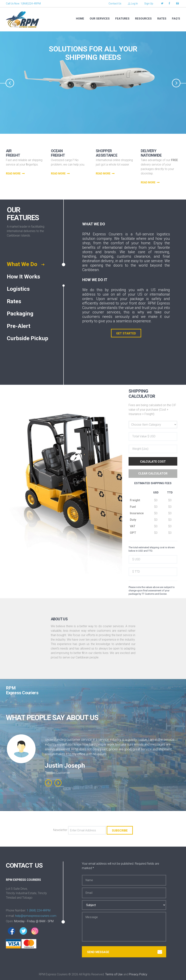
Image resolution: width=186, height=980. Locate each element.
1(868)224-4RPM (31, 4)
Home (80, 19)
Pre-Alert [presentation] (19, 326)
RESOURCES (143, 19)
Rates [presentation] (15, 302)
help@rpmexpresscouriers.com (36, 916)
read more (16, 174)
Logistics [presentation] (19, 289)
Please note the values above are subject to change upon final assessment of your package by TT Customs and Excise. (152, 591)
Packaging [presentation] (21, 314)
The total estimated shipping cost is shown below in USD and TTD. (152, 549)
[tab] (31, 264)
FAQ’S (176, 19)
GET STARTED (126, 333)
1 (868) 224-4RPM (39, 910)
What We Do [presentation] (26, 264)
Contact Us (115, 4)
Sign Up (149, 4)
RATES (162, 19)
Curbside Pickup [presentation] (28, 339)
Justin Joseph (65, 765)
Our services (100, 19)
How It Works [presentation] (24, 277)
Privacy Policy (138, 974)
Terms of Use (114, 974)
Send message (124, 952)
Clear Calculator (153, 473)
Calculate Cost (153, 462)
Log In (133, 4)
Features (122, 19)
